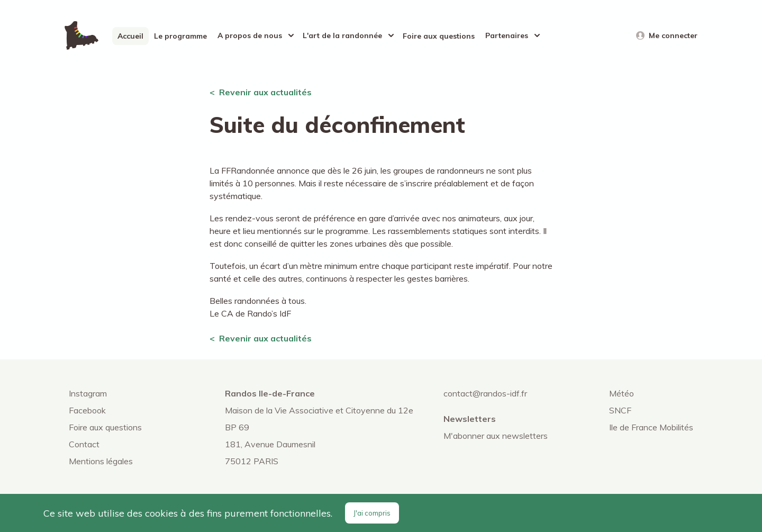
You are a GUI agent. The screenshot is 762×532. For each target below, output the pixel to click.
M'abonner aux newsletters (496, 436)
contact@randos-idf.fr (485, 393)
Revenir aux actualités (265, 92)
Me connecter (673, 35)
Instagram (88, 393)
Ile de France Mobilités (651, 427)
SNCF (620, 410)
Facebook (87, 410)
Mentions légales (101, 461)
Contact (84, 444)
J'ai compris (372, 513)
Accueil (130, 36)
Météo (622, 393)
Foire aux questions (439, 36)
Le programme (180, 36)
